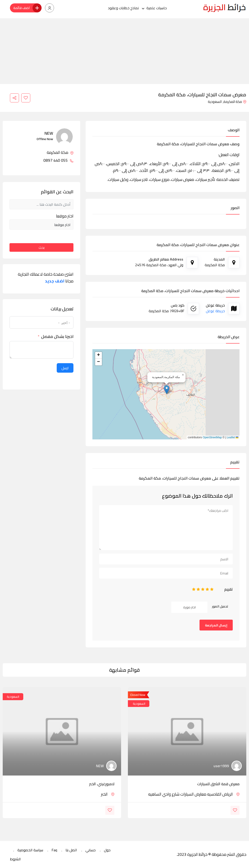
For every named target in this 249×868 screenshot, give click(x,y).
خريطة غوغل (215, 311)
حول (107, 850)
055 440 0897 (58, 160)
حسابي (90, 850)
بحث (42, 247)
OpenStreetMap (212, 437)
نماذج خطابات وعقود (123, 8)
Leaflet (233, 437)
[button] (167, 390)
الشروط (15, 859)
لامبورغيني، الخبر (102, 784)
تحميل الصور (220, 606)
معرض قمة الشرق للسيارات (218, 784)
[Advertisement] (125, 50)
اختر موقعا (65, 216)
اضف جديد (55, 281)
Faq (54, 850)
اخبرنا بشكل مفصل (57, 337)
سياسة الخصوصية (30, 850)
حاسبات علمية (157, 8)
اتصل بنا (71, 850)
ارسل (65, 368)
